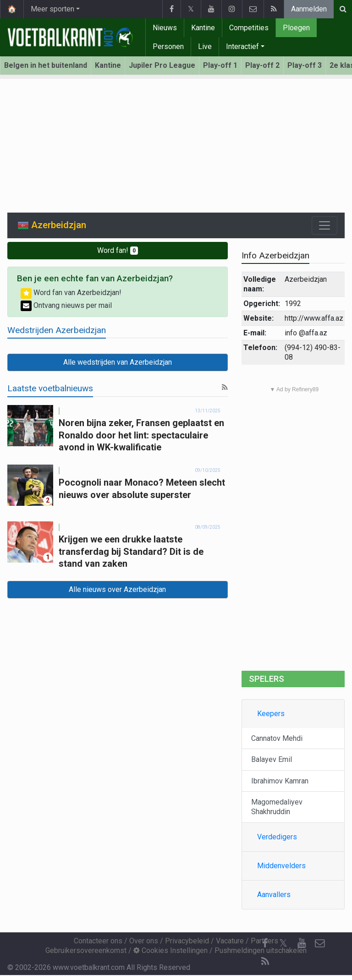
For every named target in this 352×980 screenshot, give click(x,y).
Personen (168, 47)
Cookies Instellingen (170, 950)
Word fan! (118, 250)
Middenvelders (281, 866)
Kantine (203, 28)
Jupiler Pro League (162, 65)
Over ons (144, 941)
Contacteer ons (98, 941)
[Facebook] (265, 943)
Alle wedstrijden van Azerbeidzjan (118, 362)
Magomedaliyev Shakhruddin (277, 807)
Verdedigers (277, 837)
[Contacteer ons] (320, 943)
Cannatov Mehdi (277, 738)
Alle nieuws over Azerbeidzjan (117, 589)
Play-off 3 (305, 65)
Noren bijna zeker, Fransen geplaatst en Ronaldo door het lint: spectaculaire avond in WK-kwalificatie (141, 435)
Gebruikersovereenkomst (86, 950)
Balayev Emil (272, 759)
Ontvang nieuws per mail (66, 305)
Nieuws (165, 28)
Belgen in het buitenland (46, 65)
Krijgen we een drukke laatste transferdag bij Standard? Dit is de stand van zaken (131, 551)
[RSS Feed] (265, 962)
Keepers (271, 714)
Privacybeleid (187, 941)
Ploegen (296, 28)
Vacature (230, 941)
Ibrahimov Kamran (280, 781)
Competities (249, 28)
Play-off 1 (220, 65)
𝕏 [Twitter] (283, 943)
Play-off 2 (262, 65)
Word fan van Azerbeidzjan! (71, 293)
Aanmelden (309, 9)
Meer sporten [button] (52, 9)
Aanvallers (274, 895)
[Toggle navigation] (324, 225)
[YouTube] (302, 943)
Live (205, 47)
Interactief (242, 47)
